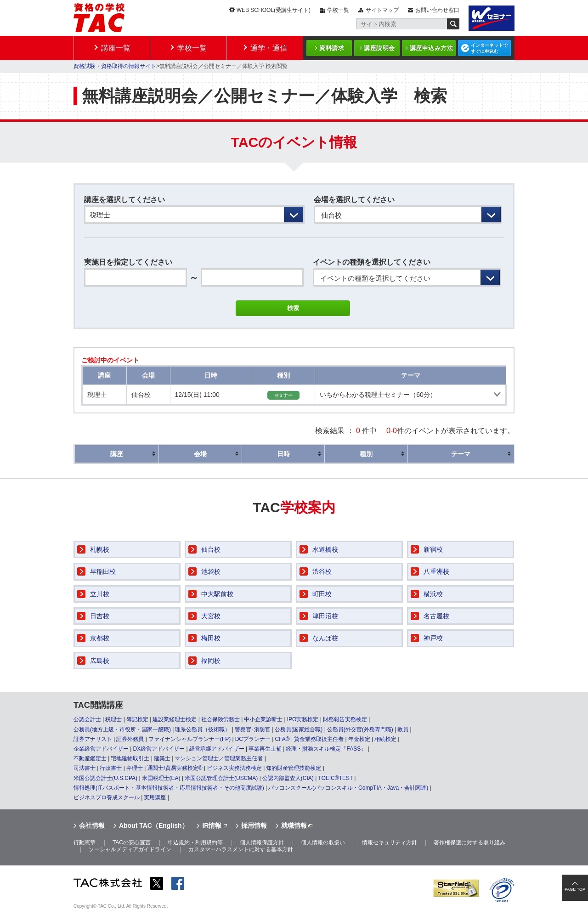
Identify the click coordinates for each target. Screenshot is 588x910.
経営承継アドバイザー (217, 749)
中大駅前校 (217, 594)
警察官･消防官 (253, 729)
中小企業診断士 (263, 719)
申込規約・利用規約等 (195, 842)
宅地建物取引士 (130, 758)
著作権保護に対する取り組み (469, 842)
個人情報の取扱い (323, 842)
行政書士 (111, 768)
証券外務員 (130, 739)
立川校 (100, 594)
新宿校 (433, 549)
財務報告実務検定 (345, 719)
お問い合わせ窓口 (437, 10)
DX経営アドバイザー (159, 749)
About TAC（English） (154, 825)
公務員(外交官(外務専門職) (360, 729)
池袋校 (211, 571)
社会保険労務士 (220, 719)
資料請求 (332, 48)
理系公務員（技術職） (203, 729)
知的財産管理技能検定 (294, 768)
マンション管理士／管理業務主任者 (219, 758)
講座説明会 (379, 48)
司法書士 (85, 768)
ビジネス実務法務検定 (234, 768)
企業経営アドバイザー (101, 749)
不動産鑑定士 (90, 758)
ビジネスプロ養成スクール (107, 797)
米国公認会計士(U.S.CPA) (105, 778)
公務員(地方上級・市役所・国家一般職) (122, 729)
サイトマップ (382, 10)
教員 (403, 729)
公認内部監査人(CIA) (288, 778)
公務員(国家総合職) (299, 729)
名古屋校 (436, 616)
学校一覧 (338, 10)
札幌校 (100, 549)
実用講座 (155, 797)
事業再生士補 (265, 749)
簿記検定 (137, 719)
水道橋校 (325, 549)
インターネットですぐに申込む (489, 48)
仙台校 (211, 549)
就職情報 (294, 825)
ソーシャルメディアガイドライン (130, 849)
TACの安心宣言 (132, 842)
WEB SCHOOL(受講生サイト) (274, 10)
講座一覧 (116, 48)
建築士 (162, 758)
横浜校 (433, 594)
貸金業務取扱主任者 (319, 739)
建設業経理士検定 (175, 719)
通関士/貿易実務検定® (175, 768)
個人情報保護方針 (262, 842)
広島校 (100, 661)
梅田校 (211, 638)
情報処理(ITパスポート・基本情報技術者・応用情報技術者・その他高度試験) (169, 788)
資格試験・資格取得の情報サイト (115, 66)
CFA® (282, 739)
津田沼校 (325, 616)
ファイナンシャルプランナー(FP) (189, 739)
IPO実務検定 (303, 719)
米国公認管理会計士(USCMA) (221, 778)
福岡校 (211, 661)
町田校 (322, 594)
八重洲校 (436, 571)
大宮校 (211, 616)
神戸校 (433, 638)
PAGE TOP (575, 889)
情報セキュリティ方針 (390, 842)
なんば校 (325, 638)
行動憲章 (85, 842)
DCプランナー (253, 739)
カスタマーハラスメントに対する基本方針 (241, 849)
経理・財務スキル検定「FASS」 (326, 749)
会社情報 (92, 825)
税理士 (113, 719)
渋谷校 (322, 571)
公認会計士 (87, 719)
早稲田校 (103, 571)
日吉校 (100, 616)
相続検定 (385, 739)
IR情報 (212, 825)
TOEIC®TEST (335, 778)
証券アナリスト (93, 739)
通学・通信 (269, 48)
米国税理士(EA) (161, 778)
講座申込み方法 (432, 48)
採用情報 (254, 825)
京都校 (100, 638)
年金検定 (359, 739)
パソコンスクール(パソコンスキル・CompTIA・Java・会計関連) (348, 788)
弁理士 (135, 768)
